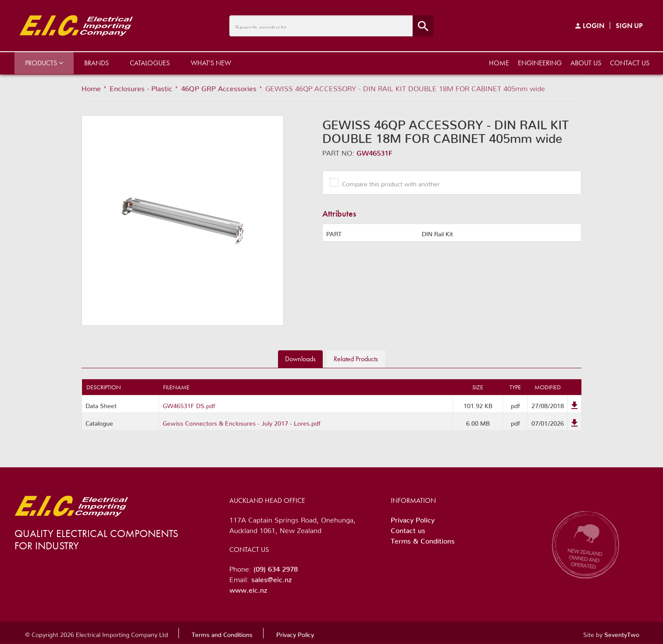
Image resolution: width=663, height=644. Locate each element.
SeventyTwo (622, 633)
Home (499, 63)
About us (586, 63)
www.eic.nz (248, 588)
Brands (96, 63)
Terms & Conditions (423, 539)
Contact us (630, 63)
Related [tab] (356, 359)
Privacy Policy (413, 518)
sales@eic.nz (271, 578)
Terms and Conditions (222, 633)
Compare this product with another (388, 182)
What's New (211, 63)
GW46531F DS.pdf (189, 404)
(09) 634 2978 (276, 567)
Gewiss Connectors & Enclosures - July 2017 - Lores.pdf (242, 422)
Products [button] (44, 63)
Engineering (540, 63)
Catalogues (150, 63)
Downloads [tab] (300, 359)
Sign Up (629, 26)
